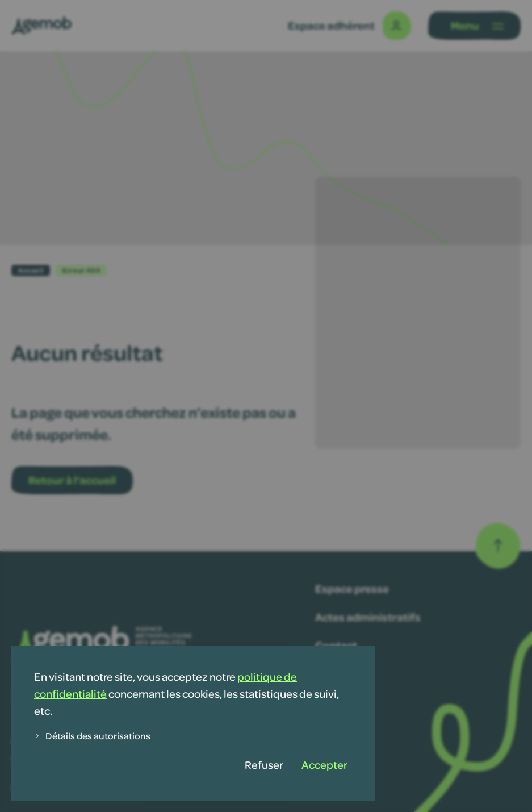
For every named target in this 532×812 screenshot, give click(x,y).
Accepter (324, 765)
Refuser (264, 765)
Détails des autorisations (92, 736)
